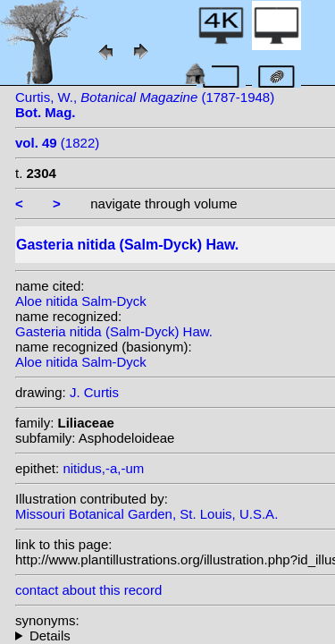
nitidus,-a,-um (103, 468)
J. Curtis (94, 392)
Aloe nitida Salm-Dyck (81, 301)
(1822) (57, 143)
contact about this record (88, 590)
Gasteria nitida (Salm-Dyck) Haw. (114, 331)
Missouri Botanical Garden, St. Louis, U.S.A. (147, 514)
